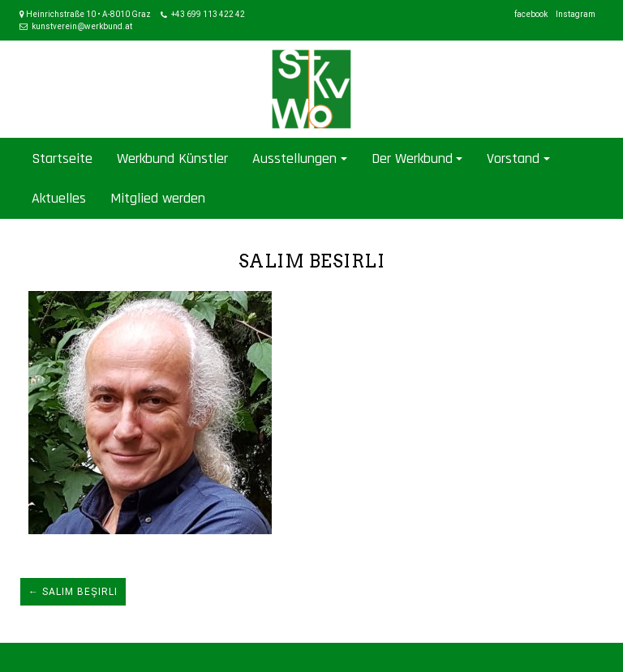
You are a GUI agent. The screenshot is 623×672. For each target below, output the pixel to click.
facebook (531, 14)
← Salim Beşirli (73, 592)
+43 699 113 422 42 (208, 14)
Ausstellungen (294, 158)
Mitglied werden (158, 198)
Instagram (576, 14)
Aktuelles (59, 198)
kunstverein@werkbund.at (82, 26)
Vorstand (513, 158)
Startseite (62, 158)
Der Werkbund (412, 158)
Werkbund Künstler (172, 158)
